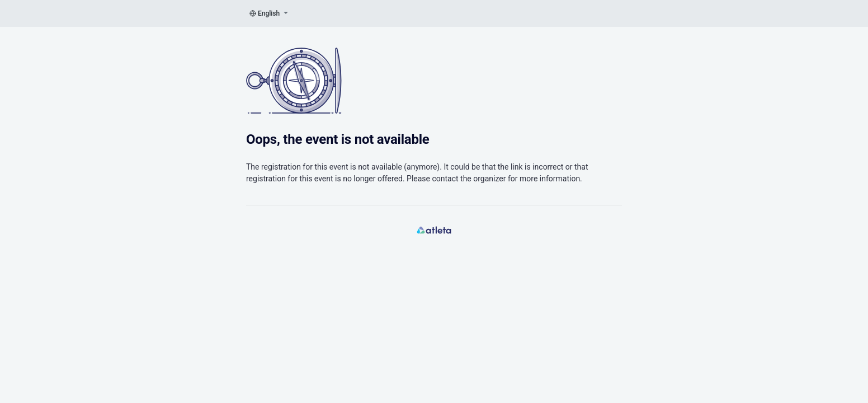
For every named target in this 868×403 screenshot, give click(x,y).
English (269, 13)
